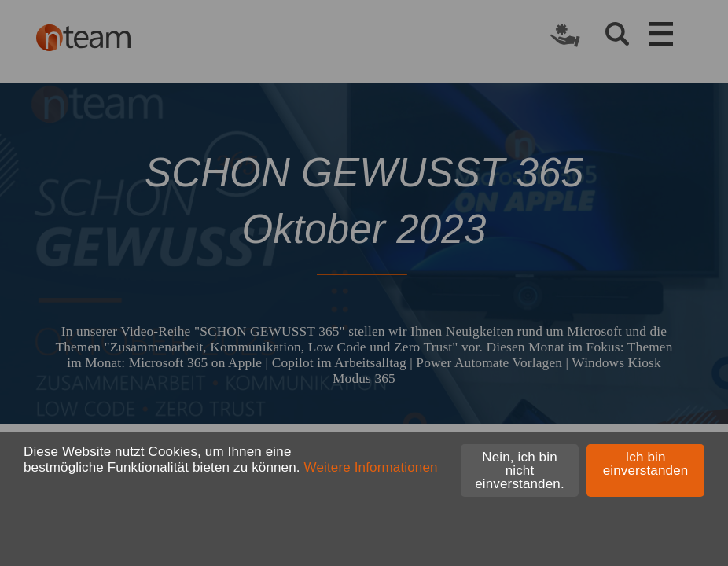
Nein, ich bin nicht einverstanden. (520, 470)
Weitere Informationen (371, 467)
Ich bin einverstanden (646, 464)
